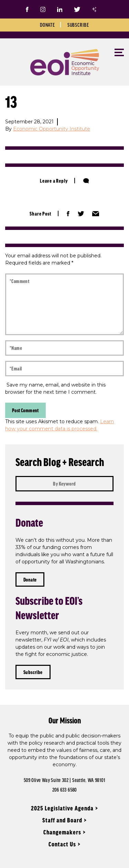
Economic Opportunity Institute (52, 129)
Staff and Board (62, 820)
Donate (47, 25)
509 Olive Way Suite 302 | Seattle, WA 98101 (64, 780)
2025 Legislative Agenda (62, 808)
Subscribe (78, 25)
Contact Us (62, 844)
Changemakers (62, 832)
